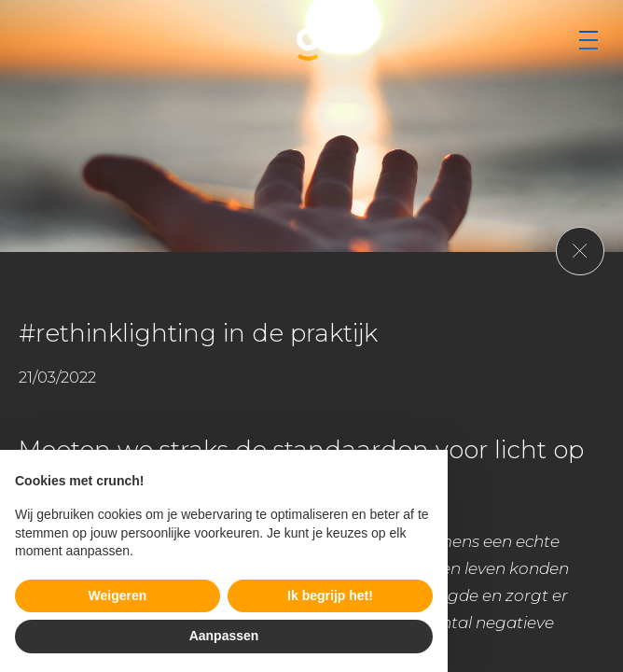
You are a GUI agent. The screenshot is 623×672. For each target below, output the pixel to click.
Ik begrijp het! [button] (330, 595)
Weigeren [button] (118, 595)
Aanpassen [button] (224, 636)
